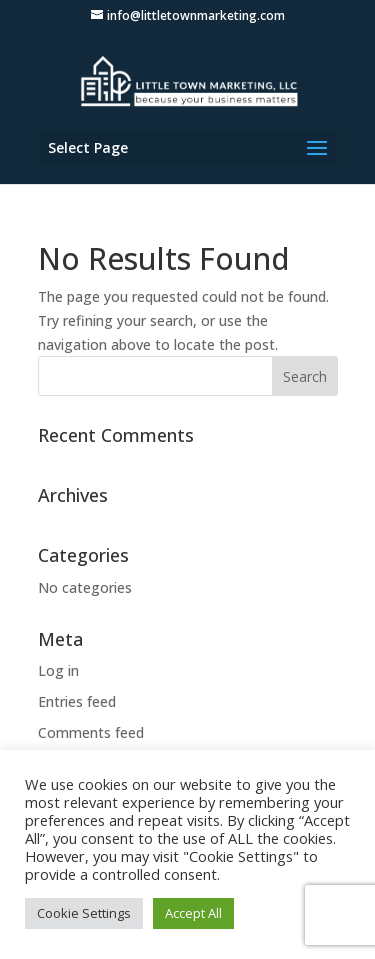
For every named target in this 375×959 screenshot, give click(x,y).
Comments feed (91, 732)
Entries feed (77, 701)
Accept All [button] (193, 913)
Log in (58, 670)
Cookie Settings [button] (84, 913)
